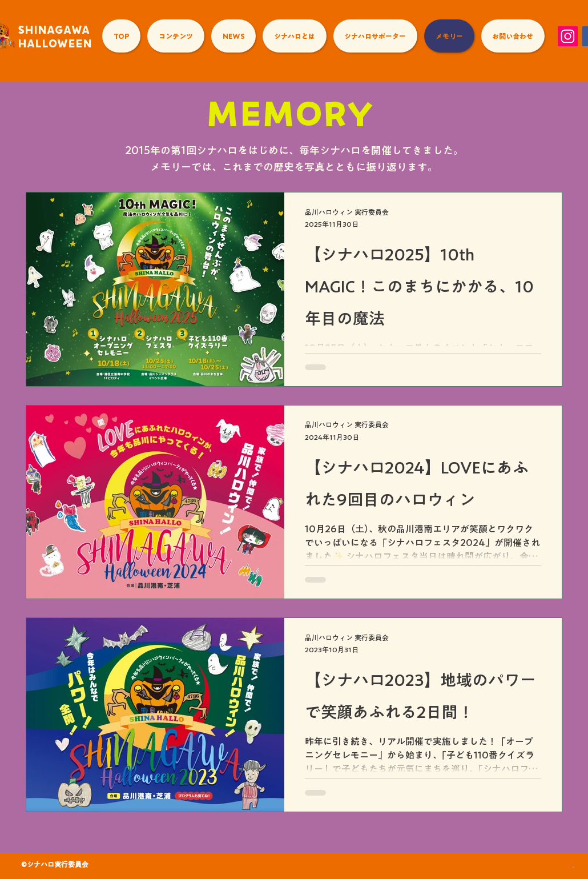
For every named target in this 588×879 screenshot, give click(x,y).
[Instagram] (568, 36)
